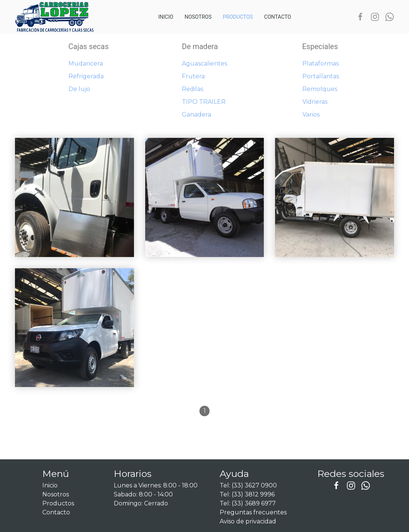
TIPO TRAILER (204, 102)
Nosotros (198, 17)
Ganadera (196, 114)
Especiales (320, 46)
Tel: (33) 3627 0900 (248, 485)
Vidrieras (315, 102)
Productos (238, 17)
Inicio (166, 17)
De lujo (79, 89)
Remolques (320, 89)
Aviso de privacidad (248, 521)
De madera (200, 46)
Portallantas (321, 76)
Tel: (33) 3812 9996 (247, 494)
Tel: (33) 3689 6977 (248, 503)
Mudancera (86, 64)
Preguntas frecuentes (253, 512)
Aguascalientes (204, 64)
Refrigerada (86, 76)
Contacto (278, 17)
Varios (311, 114)
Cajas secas (88, 46)
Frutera (193, 76)
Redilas (193, 89)
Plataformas (321, 64)
